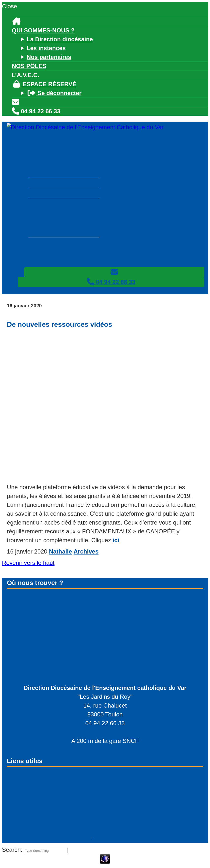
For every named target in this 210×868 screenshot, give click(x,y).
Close (9, 6)
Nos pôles (29, 66)
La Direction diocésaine (60, 39)
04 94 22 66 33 (36, 111)
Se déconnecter (54, 93)
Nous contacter (39, 827)
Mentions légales (118, 838)
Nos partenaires (49, 57)
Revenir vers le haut (28, 563)
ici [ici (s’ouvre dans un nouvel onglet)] (116, 540)
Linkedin (24, 816)
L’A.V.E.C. (25, 75)
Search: (13, 850)
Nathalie (60, 551)
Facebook (26, 804)
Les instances (46, 48)
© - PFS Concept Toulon (48, 838)
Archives (86, 551)
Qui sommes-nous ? (43, 30)
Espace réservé (44, 84)
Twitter (22, 793)
